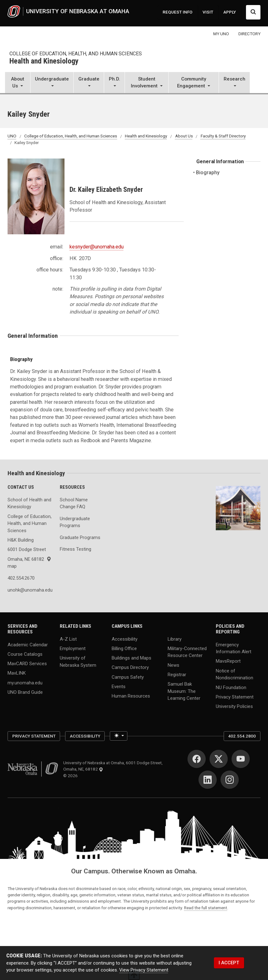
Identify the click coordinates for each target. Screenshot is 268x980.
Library (175, 639)
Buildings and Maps (131, 658)
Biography (208, 173)
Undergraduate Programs (75, 522)
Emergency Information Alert (234, 648)
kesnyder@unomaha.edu (97, 247)
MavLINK (17, 673)
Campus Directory (130, 667)
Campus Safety (128, 677)
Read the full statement (206, 908)
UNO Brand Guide (25, 692)
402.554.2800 (242, 736)
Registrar (177, 674)
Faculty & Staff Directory (223, 136)
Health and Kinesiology (44, 61)
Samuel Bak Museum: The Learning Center (184, 691)
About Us (184, 136)
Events (119, 686)
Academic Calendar (28, 644)
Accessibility (125, 639)
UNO (12, 136)
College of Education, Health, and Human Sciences (76, 54)
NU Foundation (231, 687)
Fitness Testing (75, 549)
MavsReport (228, 661)
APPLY (230, 12)
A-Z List (68, 639)
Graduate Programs (80, 537)
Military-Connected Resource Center (187, 652)
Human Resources (131, 696)
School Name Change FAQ (74, 503)
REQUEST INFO (178, 12)
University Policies (234, 706)
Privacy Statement (235, 697)
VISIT (208, 12)
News (173, 665)
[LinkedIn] (208, 780)
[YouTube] (241, 759)
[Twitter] (219, 759)
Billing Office (124, 648)
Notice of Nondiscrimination (234, 674)
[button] (18, 83)
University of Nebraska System (78, 662)
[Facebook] (197, 759)
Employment (73, 648)
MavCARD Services (27, 664)
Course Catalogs (25, 654)
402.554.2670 (21, 578)
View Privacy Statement (144, 970)
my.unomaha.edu (25, 682)
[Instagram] (230, 780)
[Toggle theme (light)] (118, 736)
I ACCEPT (229, 963)
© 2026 (71, 776)
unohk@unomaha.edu (30, 590)
